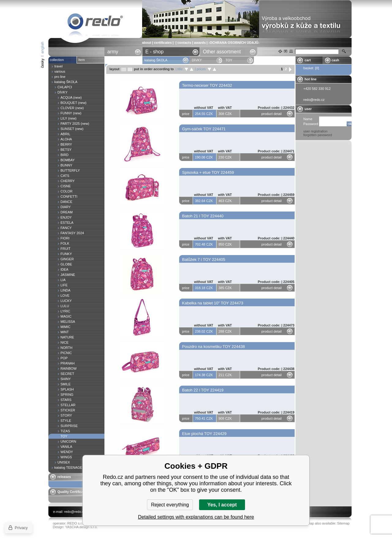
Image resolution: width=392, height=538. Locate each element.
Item (82, 60)
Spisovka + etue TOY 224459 (208, 172)
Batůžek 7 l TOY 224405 (204, 259)
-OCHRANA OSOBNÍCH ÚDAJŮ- (234, 43)
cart (308, 60)
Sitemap (343, 523)
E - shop (155, 52)
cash (335, 60)
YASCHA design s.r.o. (81, 527)
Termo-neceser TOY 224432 (207, 85)
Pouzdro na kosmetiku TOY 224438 (214, 347)
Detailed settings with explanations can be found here (196, 517)
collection (57, 60)
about (147, 43)
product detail (272, 114)
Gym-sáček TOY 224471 (204, 129)
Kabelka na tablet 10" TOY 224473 (213, 303)
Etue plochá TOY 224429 (204, 434)
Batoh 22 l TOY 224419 (203, 390)
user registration (316, 131)
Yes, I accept (222, 505)
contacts (184, 43)
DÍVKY (197, 60)
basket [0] (311, 68)
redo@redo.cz (75, 512)
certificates (163, 43)
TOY (95, 23)
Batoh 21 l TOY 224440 (203, 216)
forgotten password (318, 135)
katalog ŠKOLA (156, 60)
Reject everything (170, 505)
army (113, 52)
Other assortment (222, 52)
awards (200, 43)
